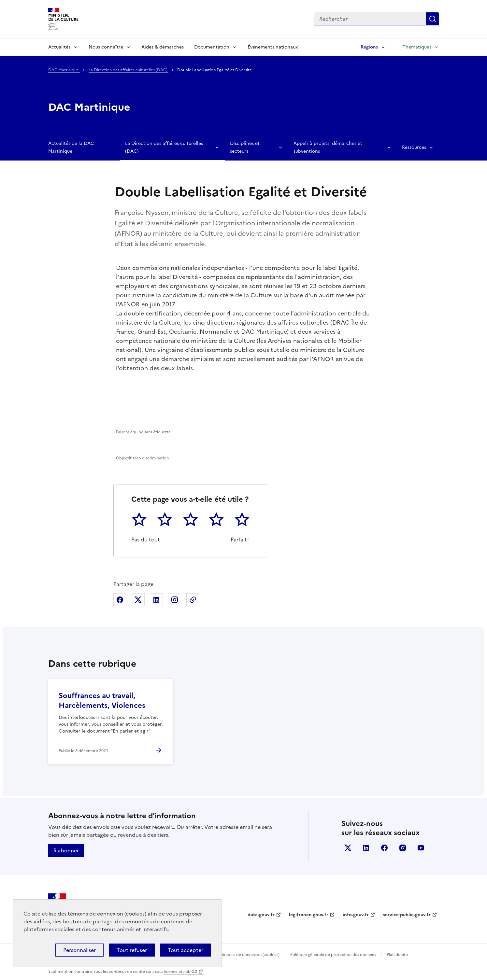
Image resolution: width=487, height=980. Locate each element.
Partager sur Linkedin (156, 600)
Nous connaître (106, 47)
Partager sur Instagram (175, 600)
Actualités (59, 47)
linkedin (366, 848)
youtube (421, 848)
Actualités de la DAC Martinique (71, 147)
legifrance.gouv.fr (309, 915)
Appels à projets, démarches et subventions (328, 147)
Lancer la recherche (433, 19)
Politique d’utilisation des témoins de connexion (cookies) (226, 955)
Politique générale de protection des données (333, 955)
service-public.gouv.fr (407, 915)
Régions (369, 47)
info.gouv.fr (356, 915)
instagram (403, 848)
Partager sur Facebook (120, 600)
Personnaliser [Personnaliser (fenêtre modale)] (79, 950)
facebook (384, 848)
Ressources (414, 147)
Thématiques (417, 47)
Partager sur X (138, 600)
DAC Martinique (64, 70)
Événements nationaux (273, 47)
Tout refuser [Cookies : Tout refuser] (132, 950)
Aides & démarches (163, 47)
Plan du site (397, 955)
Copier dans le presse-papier (193, 600)
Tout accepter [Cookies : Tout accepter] (186, 950)
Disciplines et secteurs (245, 147)
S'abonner (66, 850)
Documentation (212, 47)
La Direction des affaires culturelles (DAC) (129, 70)
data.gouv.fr (261, 915)
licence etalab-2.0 (181, 972)
